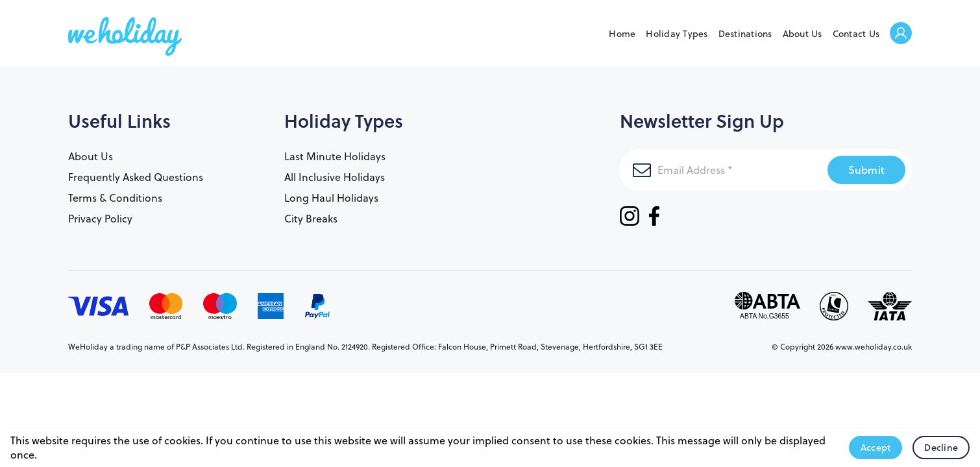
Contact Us (856, 34)
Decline (941, 448)
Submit (867, 170)
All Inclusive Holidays (335, 177)
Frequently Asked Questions (136, 177)
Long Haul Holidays (331, 198)
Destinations (745, 34)
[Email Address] (724, 170)
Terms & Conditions (115, 198)
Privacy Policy (100, 219)
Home (622, 34)
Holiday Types (677, 34)
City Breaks (311, 219)
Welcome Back (901, 34)
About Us (802, 34)
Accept (876, 448)
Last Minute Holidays (335, 156)
